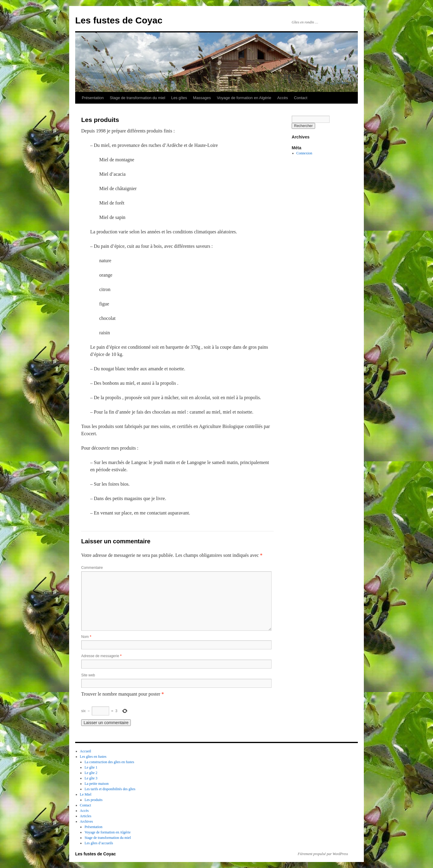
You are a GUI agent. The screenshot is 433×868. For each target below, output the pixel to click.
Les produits (94, 800)
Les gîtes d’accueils (99, 843)
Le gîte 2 (91, 773)
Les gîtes (179, 98)
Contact (301, 98)
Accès (283, 98)
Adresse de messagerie (101, 656)
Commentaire (92, 568)
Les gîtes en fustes (93, 757)
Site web (88, 675)
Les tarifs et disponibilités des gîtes (110, 789)
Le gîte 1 (91, 767)
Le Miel (86, 794)
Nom (86, 637)
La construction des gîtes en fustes (109, 762)
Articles (86, 816)
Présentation (93, 98)
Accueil (86, 751)
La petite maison (97, 784)
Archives (86, 821)
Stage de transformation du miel (137, 98)
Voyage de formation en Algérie (244, 98)
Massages (202, 98)
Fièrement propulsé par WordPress (323, 854)
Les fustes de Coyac (119, 20)
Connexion (304, 153)
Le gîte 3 (91, 778)
